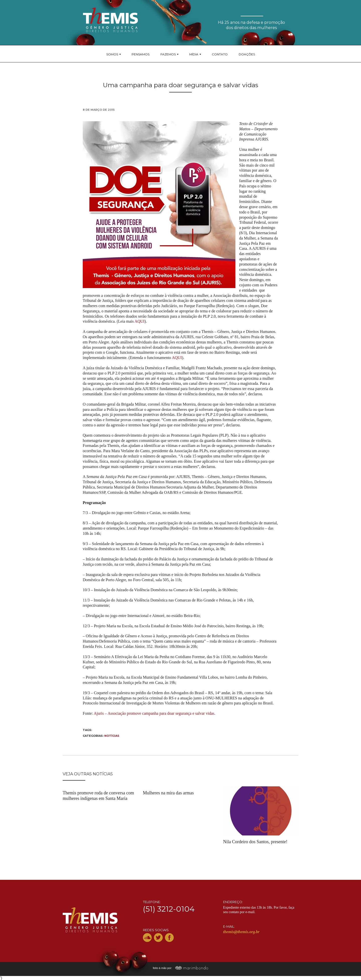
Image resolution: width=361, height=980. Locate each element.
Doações (247, 54)
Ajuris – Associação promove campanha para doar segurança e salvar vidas (154, 713)
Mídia (194, 54)
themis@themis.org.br (241, 932)
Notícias (112, 736)
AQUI (140, 321)
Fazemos (168, 54)
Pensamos (141, 54)
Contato (220, 54)
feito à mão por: (181, 968)
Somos (112, 54)
